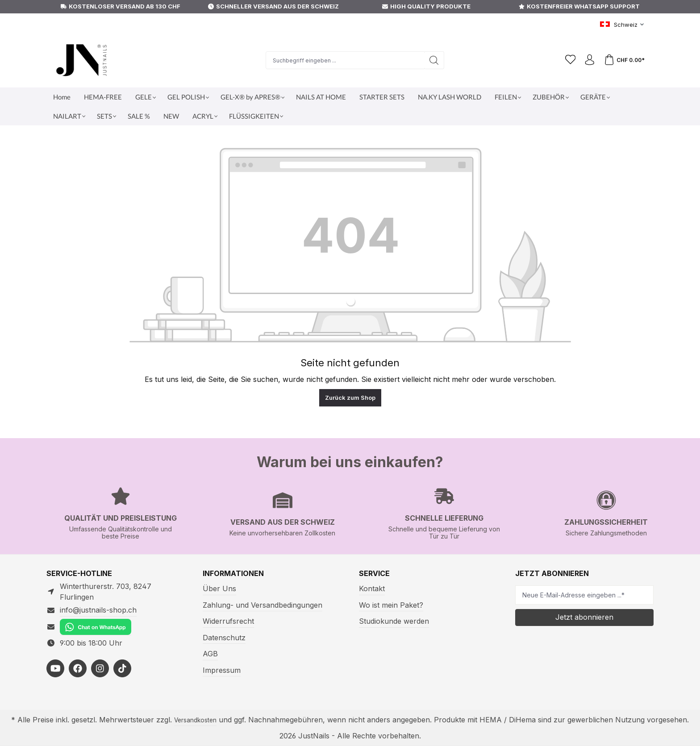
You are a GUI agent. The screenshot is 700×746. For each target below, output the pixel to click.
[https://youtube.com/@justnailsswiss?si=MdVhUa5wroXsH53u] (55, 657)
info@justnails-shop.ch (96, 599)
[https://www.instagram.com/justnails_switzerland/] (100, 657)
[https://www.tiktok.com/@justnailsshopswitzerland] (122, 657)
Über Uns (218, 588)
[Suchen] (431, 60)
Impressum (220, 670)
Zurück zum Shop (350, 398)
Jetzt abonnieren (584, 617)
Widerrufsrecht (226, 621)
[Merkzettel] (566, 60)
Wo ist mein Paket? (390, 605)
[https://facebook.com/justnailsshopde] (78, 657)
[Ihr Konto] (588, 60)
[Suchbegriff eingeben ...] (342, 60)
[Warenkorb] (624, 60)
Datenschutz (223, 637)
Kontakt (371, 588)
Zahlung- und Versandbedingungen (258, 605)
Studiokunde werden (392, 621)
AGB (210, 653)
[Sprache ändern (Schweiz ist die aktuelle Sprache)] (623, 25)
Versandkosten (207, 720)
